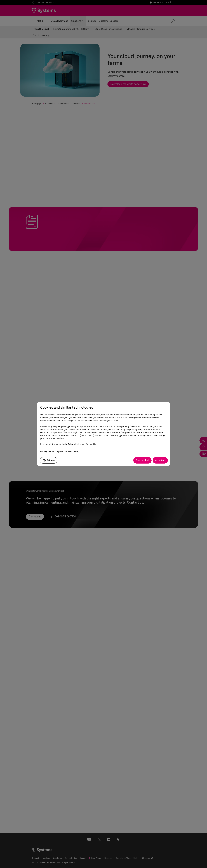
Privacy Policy (47, 452)
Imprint (59, 452)
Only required (142, 460)
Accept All (160, 460)
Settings (49, 460)
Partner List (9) (72, 452)
